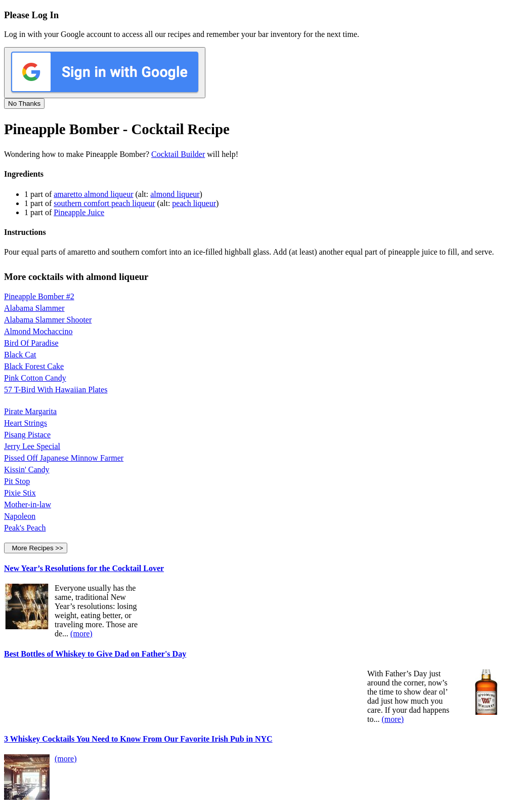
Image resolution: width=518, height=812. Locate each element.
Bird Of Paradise (31, 343)
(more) (81, 634)
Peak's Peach (25, 528)
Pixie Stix (20, 493)
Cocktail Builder (178, 154)
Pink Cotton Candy (35, 378)
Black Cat (20, 355)
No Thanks (24, 104)
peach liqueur (194, 203)
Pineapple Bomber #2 (39, 296)
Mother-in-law (28, 504)
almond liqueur (175, 194)
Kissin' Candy (27, 470)
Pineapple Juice (79, 212)
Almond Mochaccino (38, 331)
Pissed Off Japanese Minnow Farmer (64, 458)
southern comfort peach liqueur (104, 203)
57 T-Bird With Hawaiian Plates (56, 390)
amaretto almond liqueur (93, 194)
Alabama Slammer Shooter (48, 320)
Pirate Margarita (30, 411)
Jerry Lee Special (32, 446)
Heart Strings (26, 423)
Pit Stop (17, 481)
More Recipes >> (36, 548)
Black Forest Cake (34, 366)
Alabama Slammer (34, 308)
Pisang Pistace (27, 435)
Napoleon (20, 516)
